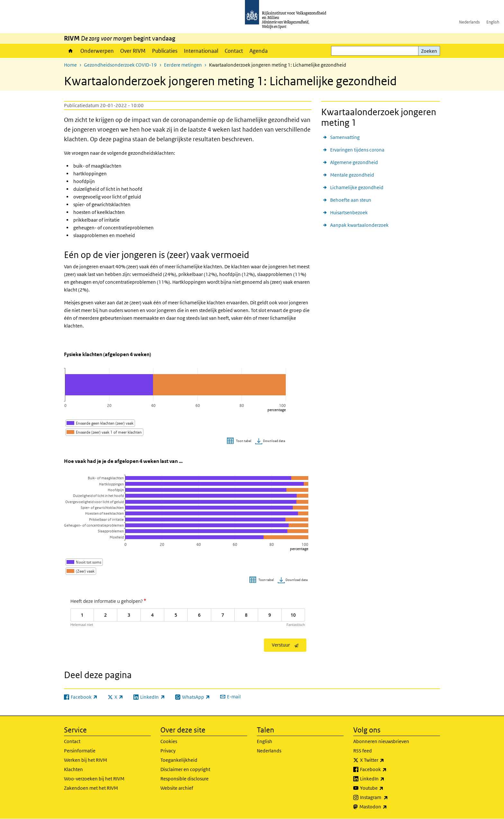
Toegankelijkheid (179, 760)
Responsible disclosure (184, 779)
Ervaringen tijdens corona (357, 150)
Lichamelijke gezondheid (357, 187)
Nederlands (469, 22)
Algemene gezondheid (354, 162)
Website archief (177, 788)
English (493, 22)
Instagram (388, 797)
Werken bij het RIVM (85, 760)
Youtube (386, 788)
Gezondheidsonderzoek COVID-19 (120, 65)
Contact (234, 51)
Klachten (73, 769)
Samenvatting (345, 137)
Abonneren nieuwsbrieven (381, 741)
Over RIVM (133, 51)
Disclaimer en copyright (185, 769)
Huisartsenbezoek (349, 212)
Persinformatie (80, 751)
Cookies (169, 741)
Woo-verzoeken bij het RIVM (94, 779)
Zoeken (429, 51)
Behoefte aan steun (351, 200)
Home (71, 51)
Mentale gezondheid (352, 175)
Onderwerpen (97, 51)
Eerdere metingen (183, 65)
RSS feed (363, 751)
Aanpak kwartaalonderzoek (359, 225)
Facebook (387, 769)
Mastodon (387, 807)
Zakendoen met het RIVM (91, 788)
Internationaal (201, 51)
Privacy (168, 751)
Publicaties (165, 51)
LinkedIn (386, 779)
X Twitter (386, 760)
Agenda (259, 51)
